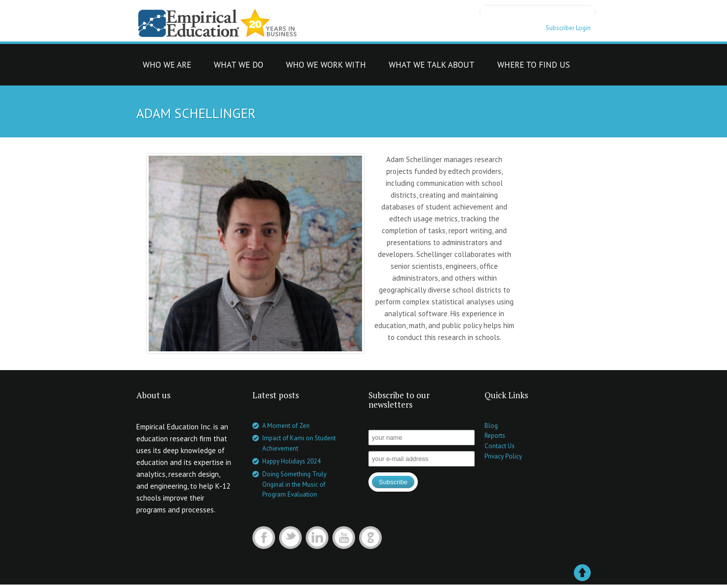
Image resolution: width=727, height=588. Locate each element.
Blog (491, 426)
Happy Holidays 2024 (291, 461)
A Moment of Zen (286, 426)
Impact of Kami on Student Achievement (299, 443)
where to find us (534, 67)
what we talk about (432, 67)
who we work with (326, 67)
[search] (538, 11)
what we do (239, 67)
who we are (167, 67)
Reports (495, 436)
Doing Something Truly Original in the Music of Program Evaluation (294, 484)
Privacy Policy (503, 456)
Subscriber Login (568, 28)
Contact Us (500, 446)
